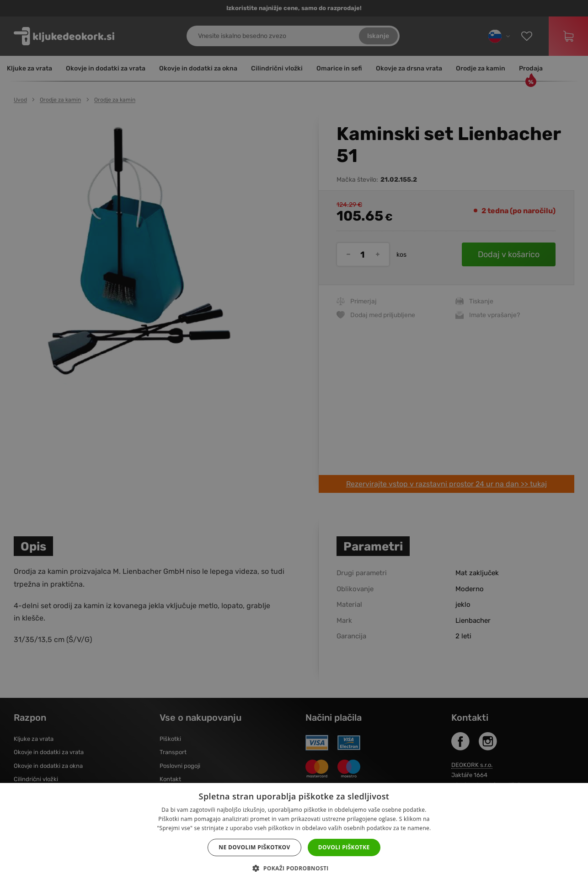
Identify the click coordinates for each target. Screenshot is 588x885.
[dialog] (294, 442)
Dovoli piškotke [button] (344, 847)
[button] (294, 869)
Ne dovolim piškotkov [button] (254, 847)
